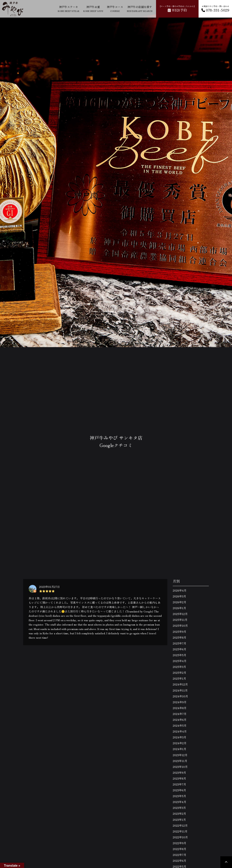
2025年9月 (180, 632)
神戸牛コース (115, 9)
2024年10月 (180, 696)
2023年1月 (179, 820)
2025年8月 (180, 637)
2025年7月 (180, 643)
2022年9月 (180, 843)
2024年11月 (180, 690)
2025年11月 (180, 620)
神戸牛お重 (93, 9)
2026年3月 (179, 596)
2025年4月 (180, 661)
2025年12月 (180, 614)
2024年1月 (180, 749)
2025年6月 (180, 649)
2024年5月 (180, 725)
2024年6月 (180, 720)
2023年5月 (179, 796)
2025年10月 (180, 626)
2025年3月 (179, 667)
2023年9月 (179, 773)
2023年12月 (180, 755)
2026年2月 (180, 602)
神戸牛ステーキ (69, 9)
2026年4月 (180, 590)
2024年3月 (180, 737)
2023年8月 (179, 778)
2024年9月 (180, 702)
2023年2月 (179, 814)
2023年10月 (180, 767)
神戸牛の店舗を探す (140, 9)
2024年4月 (180, 731)
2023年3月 (179, 808)
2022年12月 (180, 825)
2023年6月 (179, 790)
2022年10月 (180, 837)
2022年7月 (180, 855)
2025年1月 (179, 678)
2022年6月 (180, 861)
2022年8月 (180, 849)
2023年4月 (180, 802)
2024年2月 (180, 743)
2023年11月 (180, 761)
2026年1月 (179, 608)
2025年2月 (180, 673)
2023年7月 (179, 784)
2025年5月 (180, 655)
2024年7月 (180, 714)
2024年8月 (180, 708)
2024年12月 (180, 684)
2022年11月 (180, 831)
